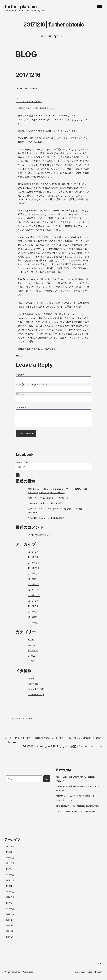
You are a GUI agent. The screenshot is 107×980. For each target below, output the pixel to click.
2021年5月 (9, 937)
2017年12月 (34, 574)
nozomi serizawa (28, 88)
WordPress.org (36, 694)
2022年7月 (9, 903)
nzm (30, 718)
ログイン (32, 678)
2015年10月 (34, 617)
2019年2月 (33, 557)
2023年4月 (9, 880)
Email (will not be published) (31, 384)
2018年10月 (34, 568)
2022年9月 (9, 892)
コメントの (36, 689)
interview (33, 645)
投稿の (34, 684)
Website (20, 394)
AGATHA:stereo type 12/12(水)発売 (46, 518)
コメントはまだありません (29, 101)
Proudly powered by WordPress (19, 972)
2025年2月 (9, 858)
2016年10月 (34, 595)
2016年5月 (33, 606)
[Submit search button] (47, 779)
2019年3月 (33, 552)
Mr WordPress (39, 535)
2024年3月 (9, 863)
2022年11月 (9, 886)
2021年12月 (9, 920)
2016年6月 (33, 601)
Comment (21, 407)
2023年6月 (9, 869)
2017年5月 (33, 584)
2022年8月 (9, 897)
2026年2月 (9, 852)
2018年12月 (34, 563)
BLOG (19, 356)
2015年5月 (33, 623)
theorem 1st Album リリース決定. (45, 503)
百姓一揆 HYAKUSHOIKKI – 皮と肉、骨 (48, 498)
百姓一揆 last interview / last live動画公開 (75, 811)
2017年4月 (33, 590)
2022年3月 (9, 914)
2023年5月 (9, 875)
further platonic (21, 7)
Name (20, 375)
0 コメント (62, 36)
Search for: (22, 462)
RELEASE (33, 650)
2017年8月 (33, 579)
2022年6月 (9, 909)
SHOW (31, 656)
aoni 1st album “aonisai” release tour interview (77, 806)
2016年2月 (33, 612)
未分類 (31, 661)
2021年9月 (9, 926)
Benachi (99, 972)
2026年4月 (9, 846)
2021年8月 (9, 931)
